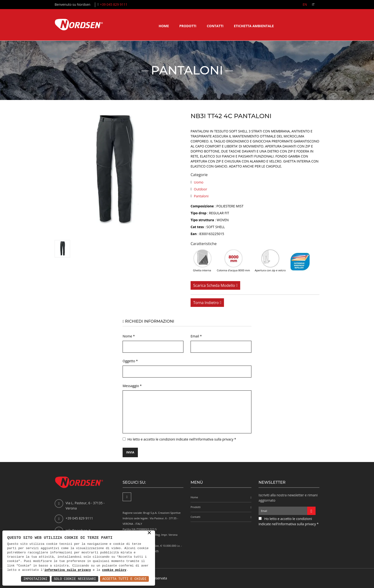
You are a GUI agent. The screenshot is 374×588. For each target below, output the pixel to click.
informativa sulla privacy (68, 570)
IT (313, 4)
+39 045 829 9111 (114, 4)
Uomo (199, 182)
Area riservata (156, 578)
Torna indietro (206, 303)
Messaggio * (132, 386)
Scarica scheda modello (214, 285)
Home (164, 26)
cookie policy (114, 570)
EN (305, 4)
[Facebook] (127, 497)
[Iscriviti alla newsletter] (311, 511)
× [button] (149, 533)
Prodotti (188, 26)
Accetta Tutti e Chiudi (124, 579)
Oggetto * (130, 361)
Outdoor (201, 189)
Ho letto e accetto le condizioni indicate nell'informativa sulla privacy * (182, 439)
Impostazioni (35, 579)
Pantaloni (201, 196)
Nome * (129, 336)
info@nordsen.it (78, 530)
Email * (196, 336)
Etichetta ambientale (254, 26)
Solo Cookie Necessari (75, 579)
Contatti (215, 26)
